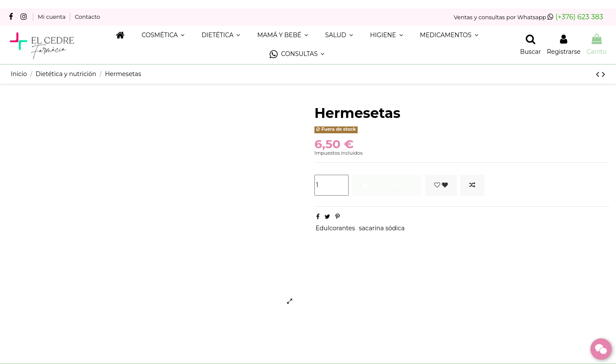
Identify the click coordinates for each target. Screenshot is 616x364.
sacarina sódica (382, 228)
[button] (297, 54)
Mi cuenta (52, 17)
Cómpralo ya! (387, 185)
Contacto (87, 17)
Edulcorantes (335, 228)
